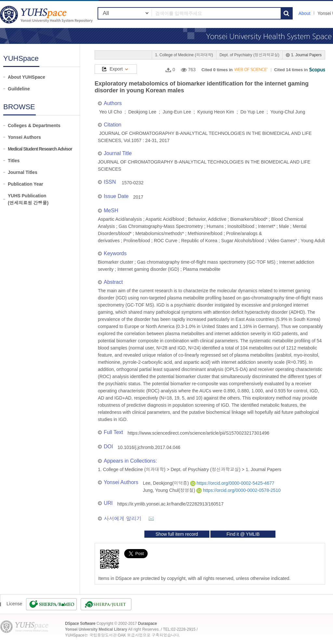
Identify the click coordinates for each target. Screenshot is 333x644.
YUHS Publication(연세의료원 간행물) (28, 199)
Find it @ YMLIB (243, 534)
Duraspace (147, 624)
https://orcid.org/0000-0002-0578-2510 (239, 490)
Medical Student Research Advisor (40, 149)
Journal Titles (23, 172)
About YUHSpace (27, 77)
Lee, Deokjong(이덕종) (166, 483)
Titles (14, 161)
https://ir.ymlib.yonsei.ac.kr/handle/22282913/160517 (171, 504)
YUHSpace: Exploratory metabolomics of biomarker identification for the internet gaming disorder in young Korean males (47, 14)
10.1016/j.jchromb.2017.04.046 (149, 447)
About (305, 13)
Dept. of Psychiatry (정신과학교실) (249, 55)
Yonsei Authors (24, 137)
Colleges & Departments (34, 125)
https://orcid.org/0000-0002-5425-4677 (232, 483)
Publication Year (26, 184)
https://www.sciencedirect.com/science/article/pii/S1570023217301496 (198, 433)
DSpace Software (80, 624)
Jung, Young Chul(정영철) (170, 490)
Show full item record (177, 534)
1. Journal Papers (306, 55)
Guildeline (19, 89)
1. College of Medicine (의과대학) (184, 55)
